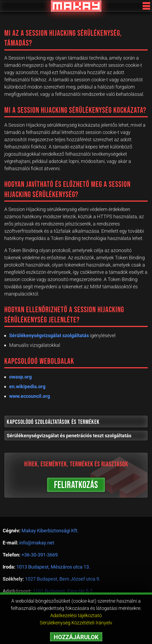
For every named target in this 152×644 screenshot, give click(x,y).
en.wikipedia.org (27, 386)
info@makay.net (37, 543)
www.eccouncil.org (30, 396)
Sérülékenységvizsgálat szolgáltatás (49, 335)
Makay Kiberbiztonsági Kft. (50, 531)
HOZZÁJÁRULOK (76, 637)
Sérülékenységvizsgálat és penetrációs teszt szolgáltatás (69, 436)
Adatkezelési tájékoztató (76, 615)
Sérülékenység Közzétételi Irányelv (76, 623)
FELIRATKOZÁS (76, 485)
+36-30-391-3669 (40, 555)
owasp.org (20, 377)
